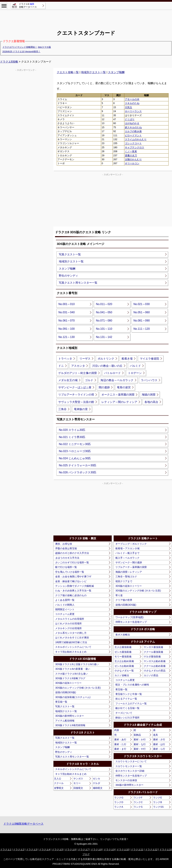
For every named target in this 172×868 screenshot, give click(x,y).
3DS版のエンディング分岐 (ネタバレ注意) (78, 688)
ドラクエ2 (19, 849)
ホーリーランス (133, 111)
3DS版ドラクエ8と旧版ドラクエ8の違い (77, 664)
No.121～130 (67, 337)
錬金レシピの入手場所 (127, 718)
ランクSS (158, 807)
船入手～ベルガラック (127, 558)
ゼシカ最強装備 (123, 652)
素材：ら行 (159, 749)
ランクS (138, 807)
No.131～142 (104, 337)
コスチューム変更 (65, 614)
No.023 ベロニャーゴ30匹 (75, 451)
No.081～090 (142, 321)
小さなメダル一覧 (124, 671)
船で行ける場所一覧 (66, 567)
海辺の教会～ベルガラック (117, 380)
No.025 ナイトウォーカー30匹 (78, 465)
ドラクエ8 (96, 849)
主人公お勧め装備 (124, 661)
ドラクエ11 (137, 849)
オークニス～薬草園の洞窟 (118, 395)
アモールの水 (132, 99)
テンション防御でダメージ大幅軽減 (74, 586)
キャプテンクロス (135, 147)
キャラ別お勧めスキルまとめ (71, 652)
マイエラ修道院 (149, 359)
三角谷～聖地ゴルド (126, 576)
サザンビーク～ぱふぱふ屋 (75, 387)
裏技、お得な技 (64, 544)
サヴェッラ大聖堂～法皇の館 (76, 402)
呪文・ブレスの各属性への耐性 (132, 685)
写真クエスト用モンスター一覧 (78, 283)
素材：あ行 (120, 739)
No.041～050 (104, 312)
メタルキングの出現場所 (68, 628)
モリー (77, 783)
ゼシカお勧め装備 (124, 666)
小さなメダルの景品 (155, 671)
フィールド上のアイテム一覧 (131, 703)
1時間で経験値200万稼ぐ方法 (71, 642)
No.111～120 (142, 329)
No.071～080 (104, 321)
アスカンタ (78, 366)
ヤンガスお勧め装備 (155, 661)
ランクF (138, 798)
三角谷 (62, 409)
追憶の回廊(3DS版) (66, 692)
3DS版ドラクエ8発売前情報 (70, 725)
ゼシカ (96, 779)
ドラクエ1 (6, 849)
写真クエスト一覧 (70, 254)
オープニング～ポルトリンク (131, 544)
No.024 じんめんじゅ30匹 (75, 458)
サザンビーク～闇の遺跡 (129, 562)
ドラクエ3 (32, 849)
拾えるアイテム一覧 (126, 699)
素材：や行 (140, 749)
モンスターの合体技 (126, 780)
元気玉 (128, 107)
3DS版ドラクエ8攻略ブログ (70, 678)
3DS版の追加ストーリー (68, 683)
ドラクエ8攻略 (9, 62)
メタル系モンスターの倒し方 (71, 633)
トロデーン (135, 373)
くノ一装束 (131, 151)
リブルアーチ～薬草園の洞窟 (131, 567)
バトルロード (112, 373)
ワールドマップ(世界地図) (129, 617)
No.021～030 (142, 304)
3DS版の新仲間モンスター (70, 716)
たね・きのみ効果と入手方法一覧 (73, 591)
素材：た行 (120, 744)
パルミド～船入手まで (127, 553)
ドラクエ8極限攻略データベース (23, 824)
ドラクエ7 (83, 849)
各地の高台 (151, 402)
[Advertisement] (86, 17)
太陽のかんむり (133, 159)
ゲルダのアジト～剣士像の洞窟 (78, 373)
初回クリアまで (124, 581)
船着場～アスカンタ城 (127, 548)
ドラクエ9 (109, 849)
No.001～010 (67, 304)
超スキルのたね (133, 127)
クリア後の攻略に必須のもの (71, 595)
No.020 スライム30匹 (72, 430)
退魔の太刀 (131, 155)
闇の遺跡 (104, 387)
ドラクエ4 (45, 849)
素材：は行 (159, 744)
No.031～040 (67, 312)
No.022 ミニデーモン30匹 (75, 444)
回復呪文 (78, 788)
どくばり (130, 119)
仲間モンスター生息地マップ (131, 622)
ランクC (138, 802)
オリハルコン (132, 163)
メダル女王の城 (68, 380)
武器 (117, 730)
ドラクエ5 (57, 849)
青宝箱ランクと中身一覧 (129, 694)
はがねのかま (132, 123)
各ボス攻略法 (123, 635)
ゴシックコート (133, 143)
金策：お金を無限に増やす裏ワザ (73, 576)
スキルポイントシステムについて (73, 647)
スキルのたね (132, 103)
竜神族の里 (81, 409)
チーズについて (124, 713)
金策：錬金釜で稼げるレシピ (71, 581)
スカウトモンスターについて (131, 761)
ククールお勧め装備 (155, 666)
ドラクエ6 (70, 849)
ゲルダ (96, 783)
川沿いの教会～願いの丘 (107, 366)
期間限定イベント (65, 609)
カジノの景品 (151, 675)
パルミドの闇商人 (65, 605)
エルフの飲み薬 (133, 131)
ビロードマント (133, 135)
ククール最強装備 (153, 652)
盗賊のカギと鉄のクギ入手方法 (72, 553)
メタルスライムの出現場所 (70, 619)
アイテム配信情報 (65, 721)
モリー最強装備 (123, 657)
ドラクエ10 (123, 849)
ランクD (119, 802)
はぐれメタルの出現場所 (68, 623)
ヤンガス (78, 779)
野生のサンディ (68, 276)
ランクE (157, 798)
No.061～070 (67, 321)
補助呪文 (98, 788)
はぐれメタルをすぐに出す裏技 (72, 638)
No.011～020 (104, 304)
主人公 (58, 779)
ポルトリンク (106, 359)
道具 (155, 735)
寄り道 (119, 595)
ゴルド (89, 380)
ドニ (61, 366)
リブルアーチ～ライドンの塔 (76, 395)
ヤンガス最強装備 (153, 647)
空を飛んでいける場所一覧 (70, 572)
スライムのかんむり (136, 139)
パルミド (135, 366)
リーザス (85, 359)
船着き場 (127, 359)
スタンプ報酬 (116, 72)
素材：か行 (140, 739)
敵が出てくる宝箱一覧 (127, 708)
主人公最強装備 (123, 647)
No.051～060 (142, 312)
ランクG (119, 798)
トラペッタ (65, 359)
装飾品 (137, 735)
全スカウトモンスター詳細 (130, 771)
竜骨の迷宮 (124, 387)
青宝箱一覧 (61, 702)
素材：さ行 (159, 739)
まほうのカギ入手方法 (67, 558)
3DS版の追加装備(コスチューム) (73, 697)
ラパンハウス (149, 380)
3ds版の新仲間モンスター (129, 785)
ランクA (119, 807)
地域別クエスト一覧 (93, 72)
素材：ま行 (120, 749)
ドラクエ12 (151, 849)
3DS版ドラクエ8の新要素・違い (73, 669)
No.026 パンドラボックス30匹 (78, 472)
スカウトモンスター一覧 (129, 766)
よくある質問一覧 (65, 600)
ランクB (157, 802)
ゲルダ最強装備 (152, 657)
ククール (59, 783)
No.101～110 (104, 329)
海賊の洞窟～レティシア (129, 572)
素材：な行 (140, 744)
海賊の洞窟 (149, 395)
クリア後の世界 (124, 600)
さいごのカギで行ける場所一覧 (72, 562)
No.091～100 (67, 329)
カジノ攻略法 (122, 675)
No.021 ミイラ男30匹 (72, 437)
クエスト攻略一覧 (68, 72)
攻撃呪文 (59, 788)
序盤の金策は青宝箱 (66, 548)
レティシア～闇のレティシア (119, 402)
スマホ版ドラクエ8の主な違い (72, 674)
